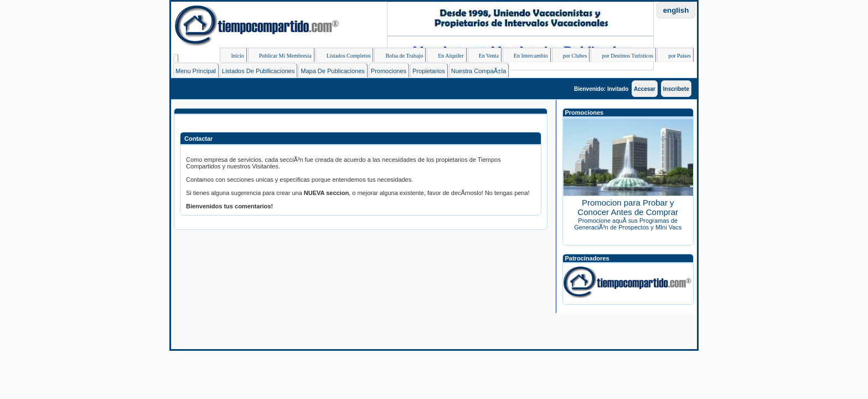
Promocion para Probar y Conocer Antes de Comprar (628, 207)
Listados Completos (344, 57)
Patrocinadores (587, 258)
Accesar (645, 89)
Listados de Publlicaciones (258, 71)
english (676, 10)
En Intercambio (526, 57)
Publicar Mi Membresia (281, 57)
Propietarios (429, 71)
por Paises (675, 57)
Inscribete (676, 89)
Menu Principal (196, 71)
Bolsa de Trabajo (400, 57)
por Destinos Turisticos (623, 57)
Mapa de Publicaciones (333, 71)
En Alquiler (446, 57)
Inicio (233, 57)
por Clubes (571, 57)
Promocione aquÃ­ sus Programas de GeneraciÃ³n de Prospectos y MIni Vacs (628, 224)
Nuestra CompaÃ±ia (479, 71)
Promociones (389, 71)
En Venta (484, 57)
